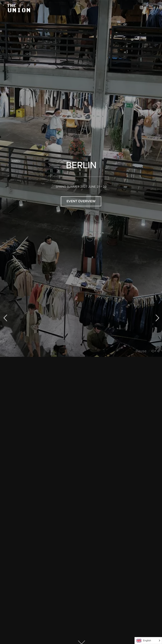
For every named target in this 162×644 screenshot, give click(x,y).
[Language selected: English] (148, 641)
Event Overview (81, 201)
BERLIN (81, 164)
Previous (5, 318)
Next (157, 318)
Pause (141, 351)
